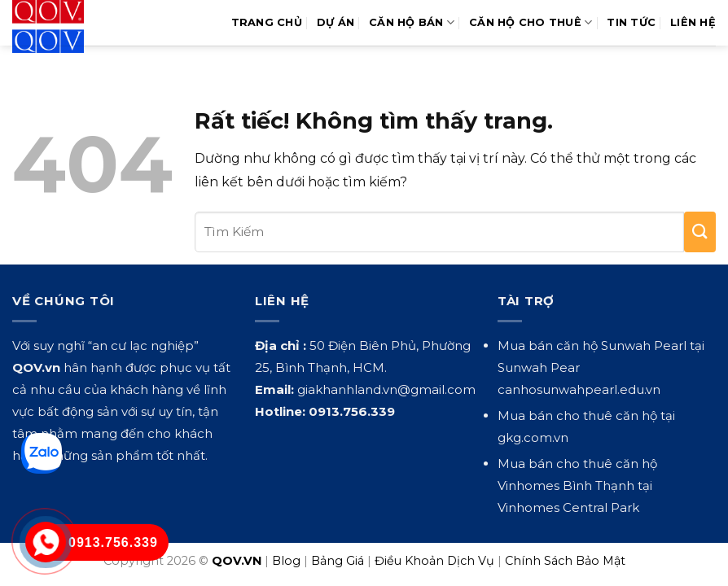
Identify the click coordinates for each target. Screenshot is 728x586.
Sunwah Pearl (644, 345)
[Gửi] (700, 232)
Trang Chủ (267, 22)
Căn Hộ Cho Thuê (531, 22)
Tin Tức (631, 22)
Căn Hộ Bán (412, 22)
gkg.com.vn (533, 437)
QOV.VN (237, 561)
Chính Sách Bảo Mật (565, 561)
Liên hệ (693, 22)
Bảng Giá (338, 561)
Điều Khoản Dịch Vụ (434, 561)
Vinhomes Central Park (568, 507)
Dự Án (335, 22)
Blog (286, 561)
